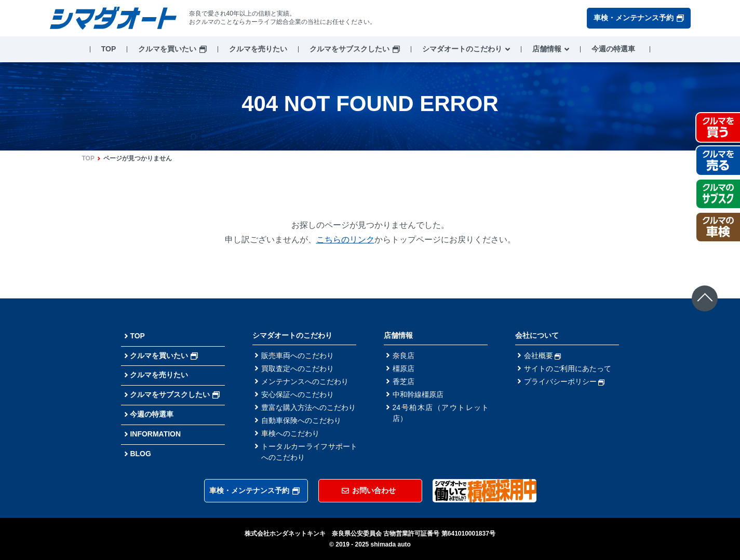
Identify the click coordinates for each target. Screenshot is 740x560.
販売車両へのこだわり (298, 356)
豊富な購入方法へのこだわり (308, 407)
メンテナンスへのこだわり (305, 381)
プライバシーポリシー (564, 381)
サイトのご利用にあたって (568, 368)
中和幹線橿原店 (418, 394)
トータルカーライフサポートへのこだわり (310, 452)
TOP (109, 49)
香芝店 (403, 381)
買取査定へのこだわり (298, 368)
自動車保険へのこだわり (301, 420)
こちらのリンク (345, 240)
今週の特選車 (613, 49)
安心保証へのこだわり (298, 394)
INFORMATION (155, 434)
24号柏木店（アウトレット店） (441, 413)
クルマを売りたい (258, 49)
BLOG (140, 454)
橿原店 (403, 368)
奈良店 (403, 356)
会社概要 (543, 356)
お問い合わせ (369, 490)
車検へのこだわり (290, 433)
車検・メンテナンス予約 (639, 18)
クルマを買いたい (167, 49)
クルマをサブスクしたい (349, 49)
